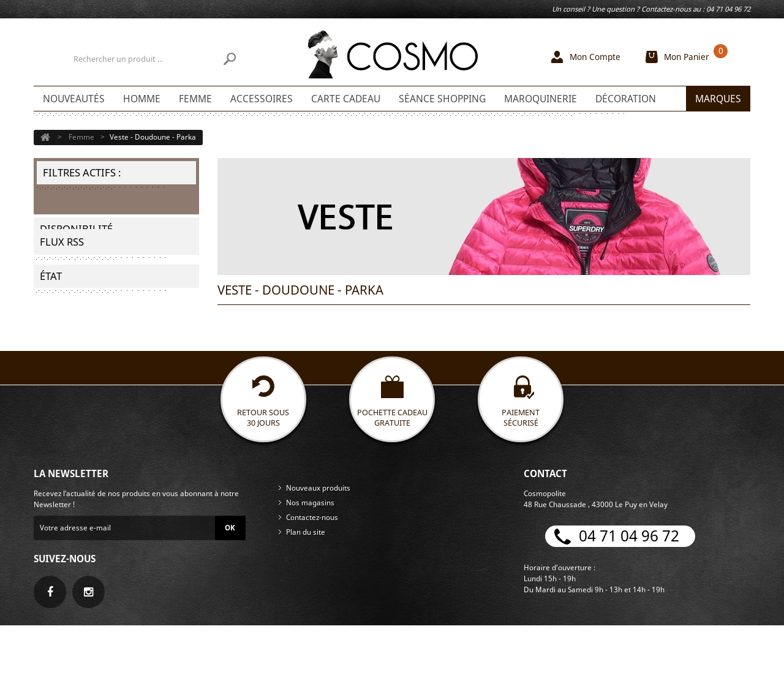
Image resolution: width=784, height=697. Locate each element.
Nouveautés (74, 99)
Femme (195, 99)
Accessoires (262, 99)
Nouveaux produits (318, 559)
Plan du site (306, 604)
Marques (718, 99)
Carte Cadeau (346, 99)
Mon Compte (595, 57)
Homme (142, 99)
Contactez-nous (312, 589)
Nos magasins (310, 574)
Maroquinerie (541, 99)
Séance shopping (442, 99)
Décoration (626, 99)
